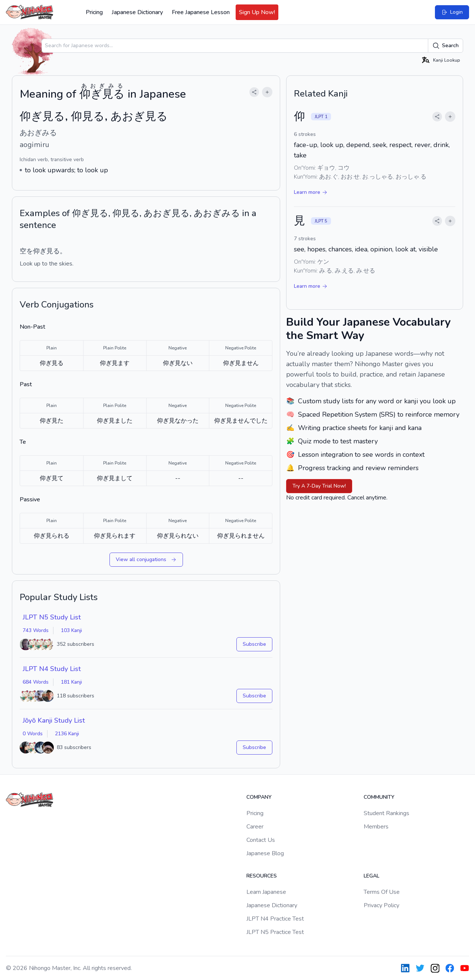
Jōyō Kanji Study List (54, 720)
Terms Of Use (382, 892)
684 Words (36, 682)
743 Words (36, 630)
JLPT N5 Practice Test (275, 932)
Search (445, 46)
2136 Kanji (67, 734)
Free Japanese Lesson (201, 12)
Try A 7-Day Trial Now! (319, 486)
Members (376, 827)
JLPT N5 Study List (52, 617)
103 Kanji (71, 630)
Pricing (94, 12)
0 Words (33, 734)
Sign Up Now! (257, 12)
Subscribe (254, 644)
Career (255, 827)
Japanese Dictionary (137, 12)
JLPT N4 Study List (52, 669)
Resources (262, 876)
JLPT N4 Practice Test (275, 919)
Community (379, 797)
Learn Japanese (266, 892)
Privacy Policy (381, 905)
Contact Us (261, 840)
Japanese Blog (265, 853)
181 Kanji (71, 682)
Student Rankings (386, 813)
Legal (371, 876)
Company (259, 797)
